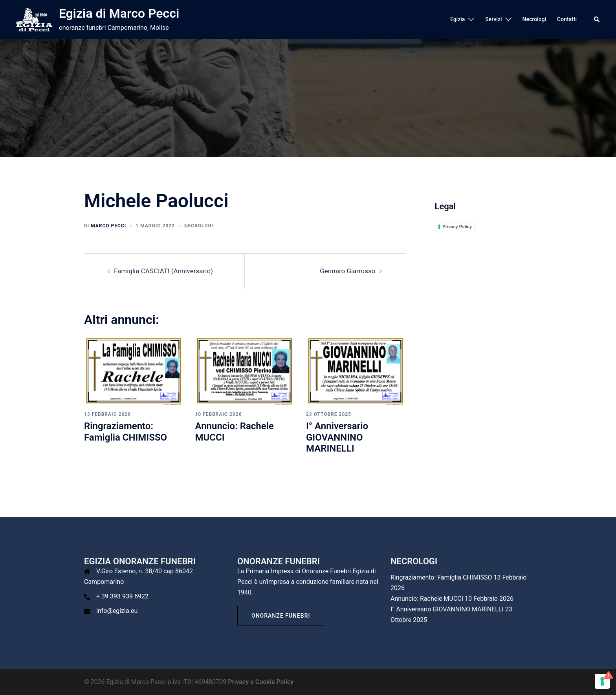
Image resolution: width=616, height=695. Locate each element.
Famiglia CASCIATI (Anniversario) (163, 271)
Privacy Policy (457, 227)
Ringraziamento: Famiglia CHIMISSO (126, 432)
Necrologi (534, 19)
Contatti (567, 19)
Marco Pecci (108, 226)
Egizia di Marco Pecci (119, 13)
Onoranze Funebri (281, 616)
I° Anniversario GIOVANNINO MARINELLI (337, 437)
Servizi (493, 19)
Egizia (457, 19)
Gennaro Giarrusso (347, 271)
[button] (597, 20)
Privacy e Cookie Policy (261, 682)
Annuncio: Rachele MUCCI (427, 599)
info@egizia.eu (117, 611)
